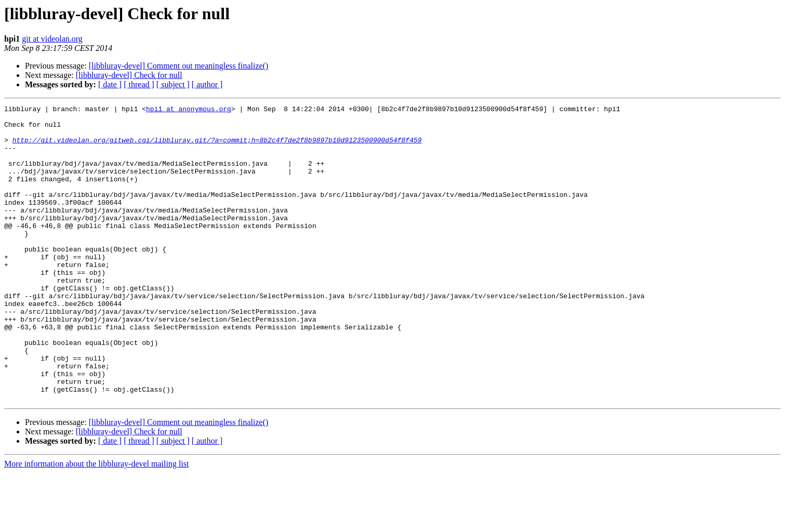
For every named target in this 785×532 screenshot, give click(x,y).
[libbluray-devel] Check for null (129, 75)
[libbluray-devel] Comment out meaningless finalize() (179, 66)
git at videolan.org (52, 39)
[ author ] (207, 84)
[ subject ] (173, 84)
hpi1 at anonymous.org (189, 110)
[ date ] (110, 84)
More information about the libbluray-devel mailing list (96, 523)
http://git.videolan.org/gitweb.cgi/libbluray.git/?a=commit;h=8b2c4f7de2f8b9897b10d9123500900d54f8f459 (217, 148)
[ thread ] (139, 84)
